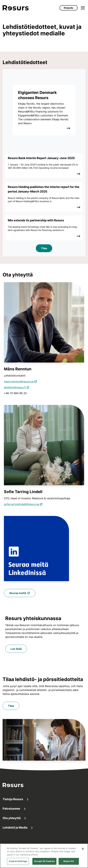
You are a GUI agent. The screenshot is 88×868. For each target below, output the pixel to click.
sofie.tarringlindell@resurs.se (22, 504)
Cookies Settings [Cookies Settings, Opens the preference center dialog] (18, 861)
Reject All (69, 861)
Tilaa (44, 248)
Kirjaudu (69, 8)
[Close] (83, 849)
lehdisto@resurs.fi (15, 387)
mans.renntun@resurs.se (19, 381)
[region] (44, 856)
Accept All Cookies (44, 861)
